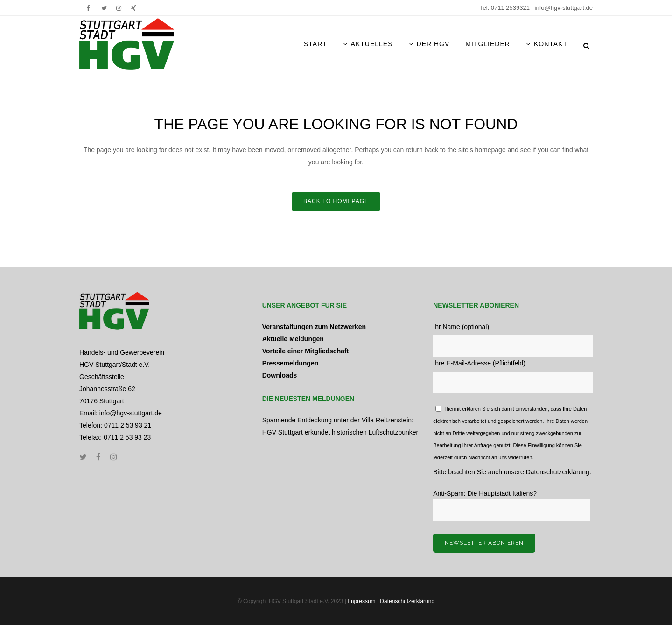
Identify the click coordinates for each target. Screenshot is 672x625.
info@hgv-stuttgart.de (564, 8)
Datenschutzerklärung (558, 472)
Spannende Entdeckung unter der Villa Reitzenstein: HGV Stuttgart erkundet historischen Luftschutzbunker (340, 426)
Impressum (361, 601)
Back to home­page (336, 201)
